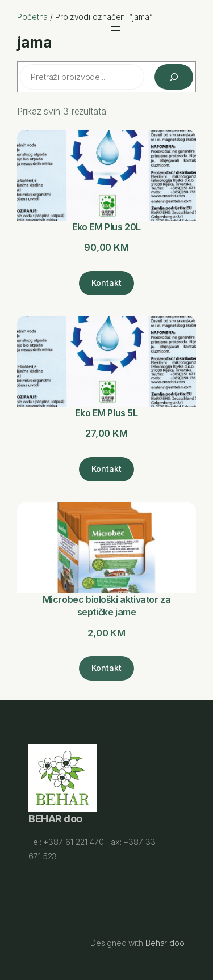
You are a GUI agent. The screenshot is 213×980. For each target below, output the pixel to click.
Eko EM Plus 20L (106, 227)
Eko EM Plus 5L (106, 413)
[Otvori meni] (116, 28)
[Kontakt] (106, 283)
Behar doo (165, 943)
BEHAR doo (55, 820)
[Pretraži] (174, 77)
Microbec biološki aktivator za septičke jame (107, 607)
